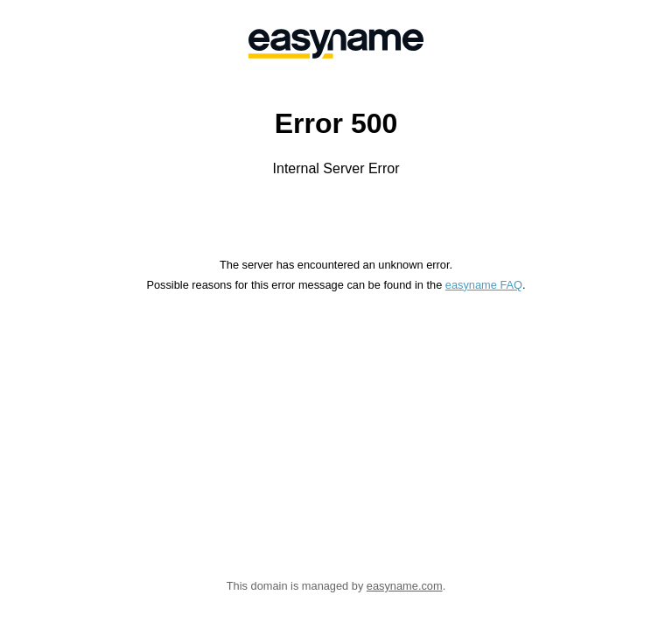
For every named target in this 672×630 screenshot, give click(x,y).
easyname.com (405, 586)
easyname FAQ (484, 285)
